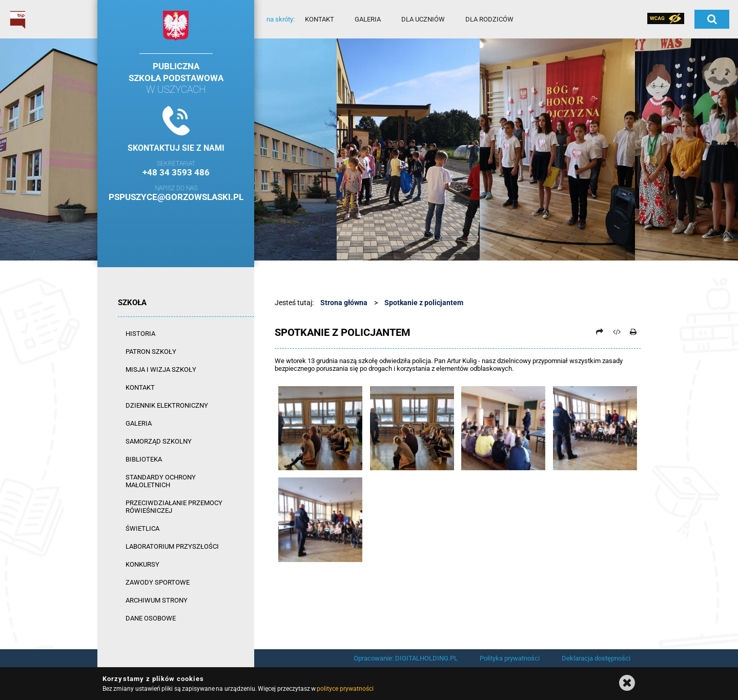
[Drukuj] (633, 332)
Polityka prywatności (510, 658)
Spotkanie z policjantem (424, 303)
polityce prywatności (345, 689)
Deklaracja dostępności (596, 658)
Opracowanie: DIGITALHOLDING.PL (406, 658)
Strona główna (344, 303)
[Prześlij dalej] (600, 332)
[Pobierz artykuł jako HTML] (617, 332)
